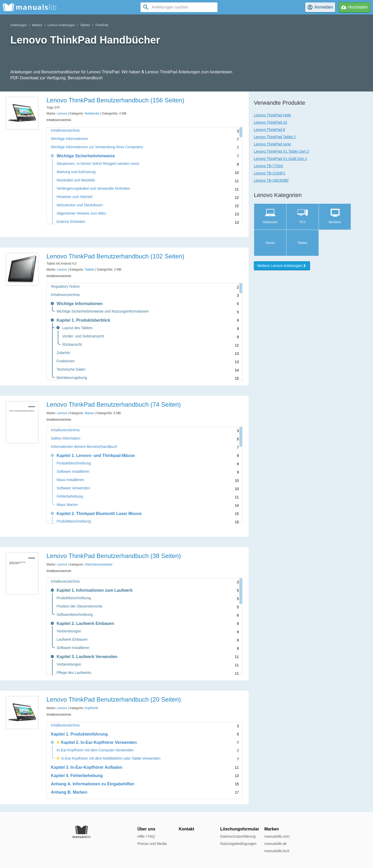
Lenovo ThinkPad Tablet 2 (275, 137)
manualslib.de (275, 844)
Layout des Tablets (77, 328)
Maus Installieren (70, 480)
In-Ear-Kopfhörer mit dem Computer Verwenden (95, 750)
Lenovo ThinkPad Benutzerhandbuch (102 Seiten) (115, 256)
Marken (37, 25)
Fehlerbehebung (70, 496)
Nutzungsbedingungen (238, 844)
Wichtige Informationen (69, 139)
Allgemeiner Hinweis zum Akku (81, 213)
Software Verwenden (73, 488)
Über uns (146, 829)
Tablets (85, 25)
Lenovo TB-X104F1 (270, 173)
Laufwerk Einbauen (72, 640)
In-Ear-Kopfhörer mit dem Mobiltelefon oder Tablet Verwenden (108, 758)
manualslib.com (277, 836)
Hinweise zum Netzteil (74, 197)
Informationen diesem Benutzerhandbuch (84, 447)
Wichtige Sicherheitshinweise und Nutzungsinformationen (103, 311)
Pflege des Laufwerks (74, 673)
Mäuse (89, 413)
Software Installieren (73, 472)
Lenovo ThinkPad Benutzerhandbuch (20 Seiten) (114, 699)
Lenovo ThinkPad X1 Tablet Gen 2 (281, 151)
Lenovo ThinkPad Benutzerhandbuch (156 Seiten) (115, 100)
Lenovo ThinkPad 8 (269, 130)
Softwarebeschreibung (74, 615)
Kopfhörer (92, 708)
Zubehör (63, 353)
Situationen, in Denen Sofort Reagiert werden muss (98, 164)
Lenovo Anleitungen (61, 25)
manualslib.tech (277, 851)
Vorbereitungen (69, 631)
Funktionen (65, 361)
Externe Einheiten (71, 222)
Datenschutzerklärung (238, 836)
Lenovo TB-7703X (268, 166)
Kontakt (187, 829)
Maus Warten (67, 505)
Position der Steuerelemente (79, 606)
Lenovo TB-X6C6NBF (271, 180)
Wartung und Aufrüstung (76, 172)
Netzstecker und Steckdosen (80, 205)
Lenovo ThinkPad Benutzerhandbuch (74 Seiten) (114, 404)
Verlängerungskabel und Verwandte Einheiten (93, 189)
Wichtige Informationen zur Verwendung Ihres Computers (97, 147)
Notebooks (92, 114)
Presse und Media (152, 844)
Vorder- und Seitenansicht (83, 336)
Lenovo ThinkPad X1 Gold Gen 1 (280, 159)
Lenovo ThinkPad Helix (272, 115)
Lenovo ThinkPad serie (272, 144)
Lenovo (62, 114)
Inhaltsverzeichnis (65, 130)
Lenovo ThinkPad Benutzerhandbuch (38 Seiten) (114, 556)
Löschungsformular (240, 829)
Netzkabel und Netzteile (76, 180)
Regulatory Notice (65, 287)
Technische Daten (71, 369)
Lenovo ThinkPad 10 (270, 122)
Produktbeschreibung (74, 463)
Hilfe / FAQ (146, 836)
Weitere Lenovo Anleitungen (282, 266)
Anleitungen (19, 25)
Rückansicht (72, 345)
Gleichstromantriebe (99, 564)
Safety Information (66, 438)
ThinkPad (102, 25)
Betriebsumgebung (72, 378)
